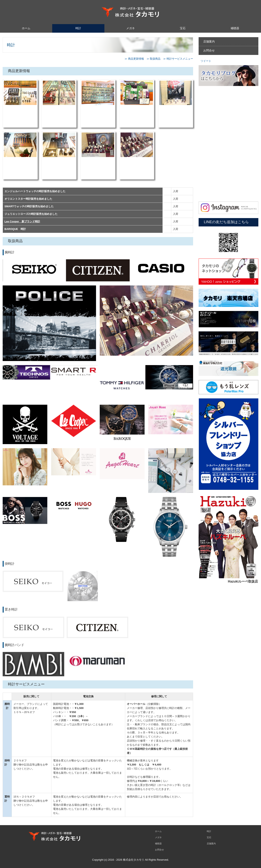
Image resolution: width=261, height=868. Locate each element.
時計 (78, 28)
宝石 (183, 28)
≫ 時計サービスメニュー (178, 59)
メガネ (130, 28)
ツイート (206, 61)
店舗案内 (209, 42)
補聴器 (235, 28)
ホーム (26, 28)
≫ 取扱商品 (154, 59)
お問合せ (209, 51)
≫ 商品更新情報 (134, 59)
